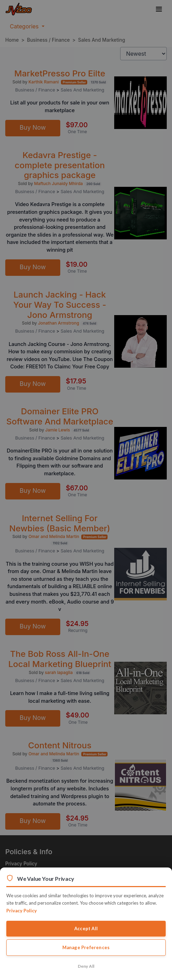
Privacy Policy (22, 911)
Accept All (86, 928)
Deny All (86, 966)
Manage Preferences (86, 947)
